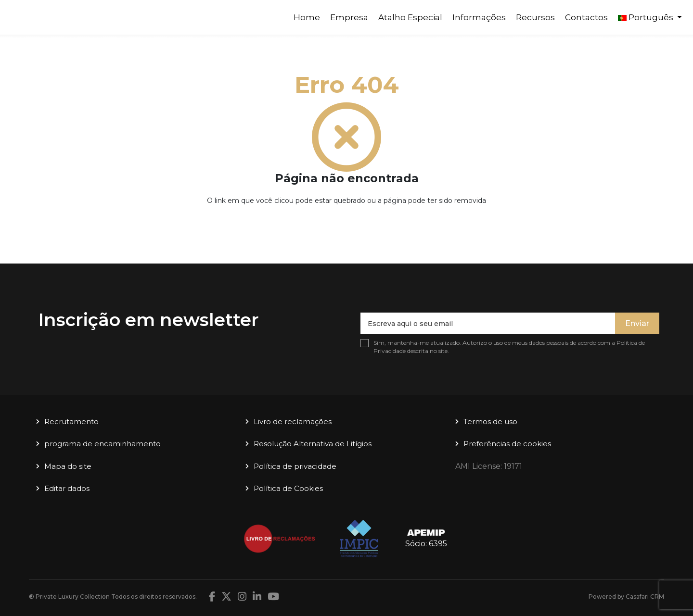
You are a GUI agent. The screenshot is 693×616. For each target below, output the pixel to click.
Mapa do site (68, 466)
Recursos (535, 17)
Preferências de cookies (507, 444)
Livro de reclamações (293, 421)
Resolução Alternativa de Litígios (313, 444)
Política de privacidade (295, 466)
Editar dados (67, 488)
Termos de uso (490, 421)
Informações (479, 17)
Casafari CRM (645, 597)
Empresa (349, 17)
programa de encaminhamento (103, 444)
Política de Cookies (288, 488)
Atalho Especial (410, 17)
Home (307, 17)
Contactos (586, 17)
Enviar (637, 323)
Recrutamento (71, 421)
